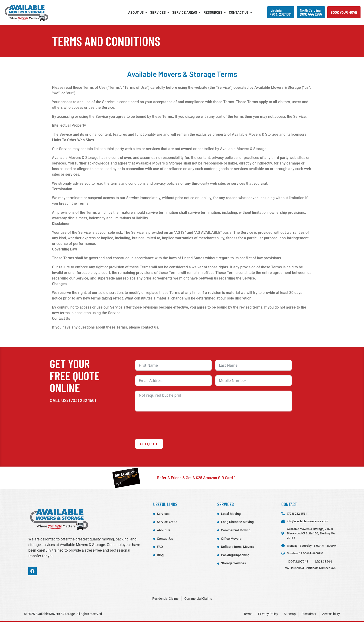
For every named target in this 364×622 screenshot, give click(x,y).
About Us (138, 12)
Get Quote (149, 444)
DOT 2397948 (298, 562)
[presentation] (170, 425)
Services (160, 12)
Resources (215, 12)
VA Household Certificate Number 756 (310, 568)
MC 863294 (324, 562)
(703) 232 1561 (83, 400)
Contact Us (240, 12)
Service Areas (186, 12)
